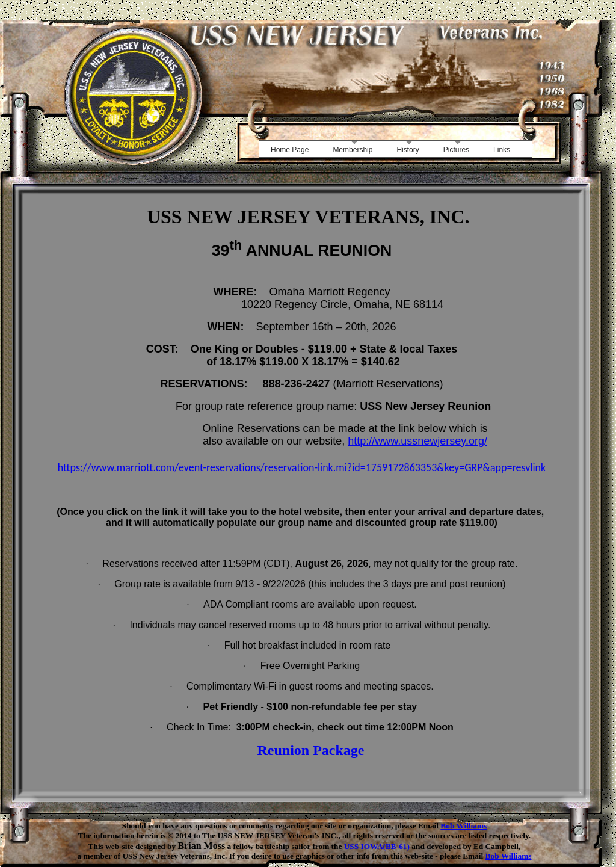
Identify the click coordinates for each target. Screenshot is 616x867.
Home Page (290, 150)
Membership (353, 150)
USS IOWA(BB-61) (377, 846)
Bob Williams (464, 826)
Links (502, 150)
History (408, 150)
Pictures (456, 150)
